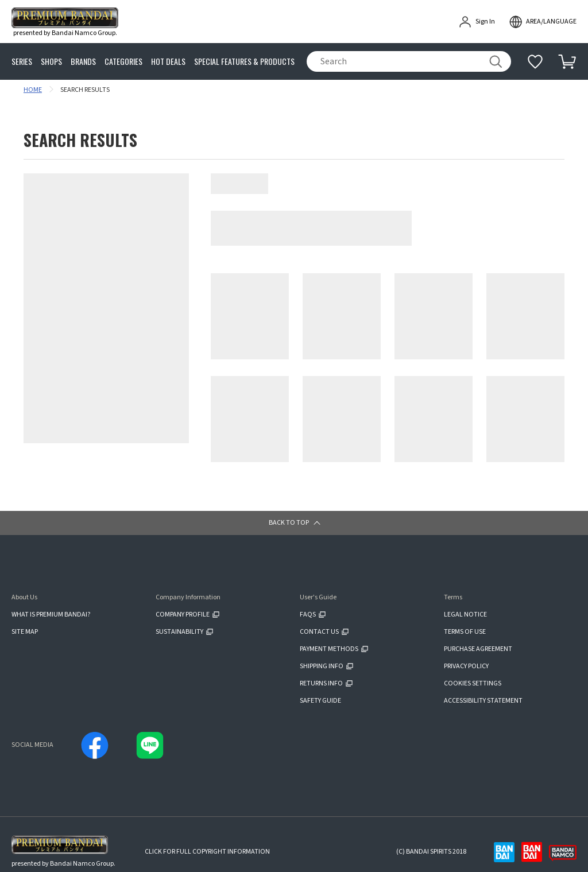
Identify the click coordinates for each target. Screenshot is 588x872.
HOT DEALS (168, 62)
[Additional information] (535, 61)
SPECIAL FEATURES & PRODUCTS (244, 62)
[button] (294, 523)
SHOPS (51, 62)
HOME (33, 90)
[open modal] (543, 22)
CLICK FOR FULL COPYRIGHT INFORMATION (207, 852)
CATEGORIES (123, 62)
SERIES (22, 62)
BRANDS (83, 62)
